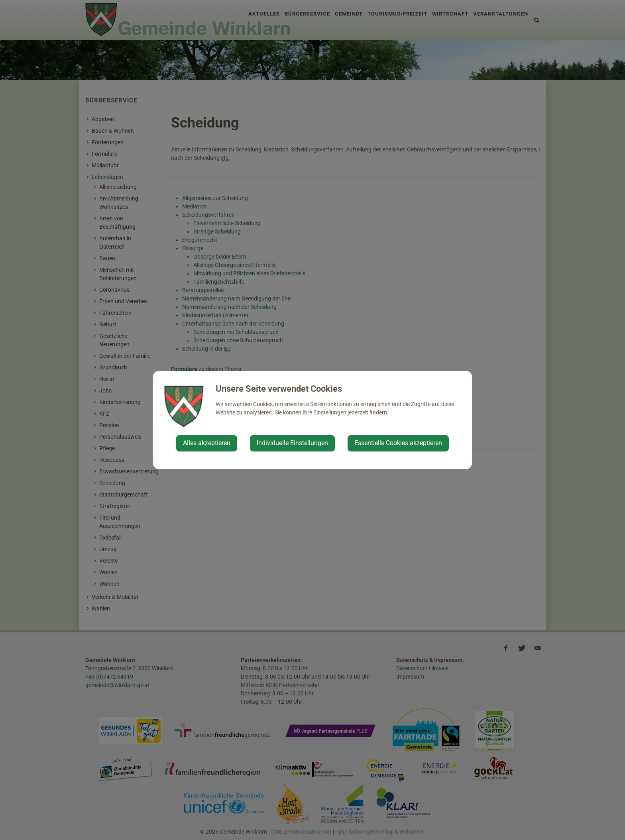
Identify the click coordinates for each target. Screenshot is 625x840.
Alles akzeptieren (207, 443)
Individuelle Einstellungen (292, 443)
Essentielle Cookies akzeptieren (398, 443)
